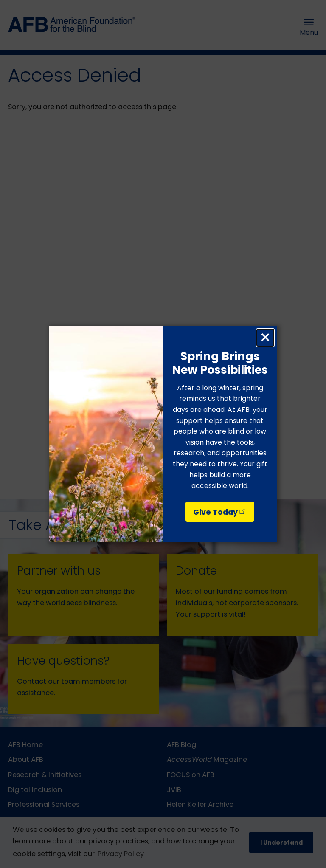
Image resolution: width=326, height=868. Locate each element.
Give (220, 512)
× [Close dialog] (265, 338)
